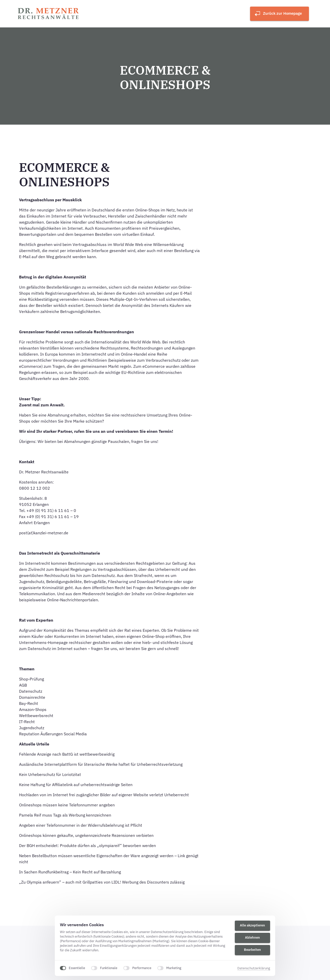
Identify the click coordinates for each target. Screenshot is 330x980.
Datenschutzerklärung (254, 968)
